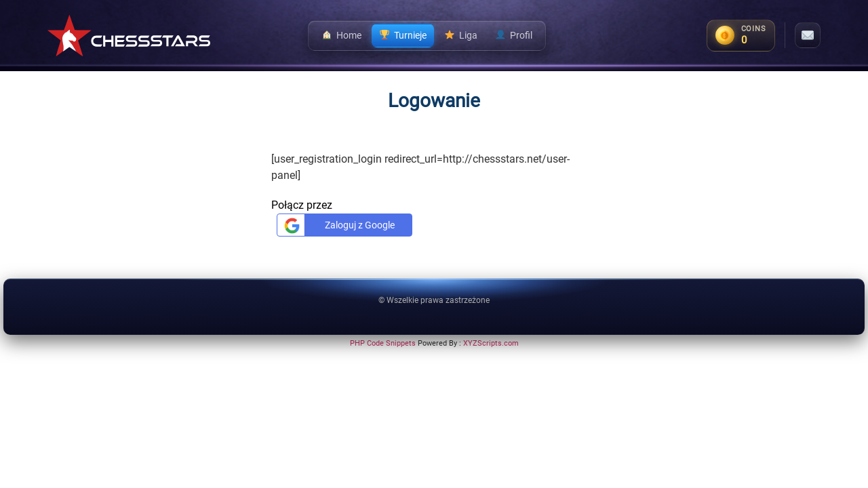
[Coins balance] (741, 35)
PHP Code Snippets (383, 343)
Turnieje (403, 36)
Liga (461, 36)
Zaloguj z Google (338, 225)
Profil (514, 36)
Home (341, 36)
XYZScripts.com (491, 343)
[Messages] (808, 35)
